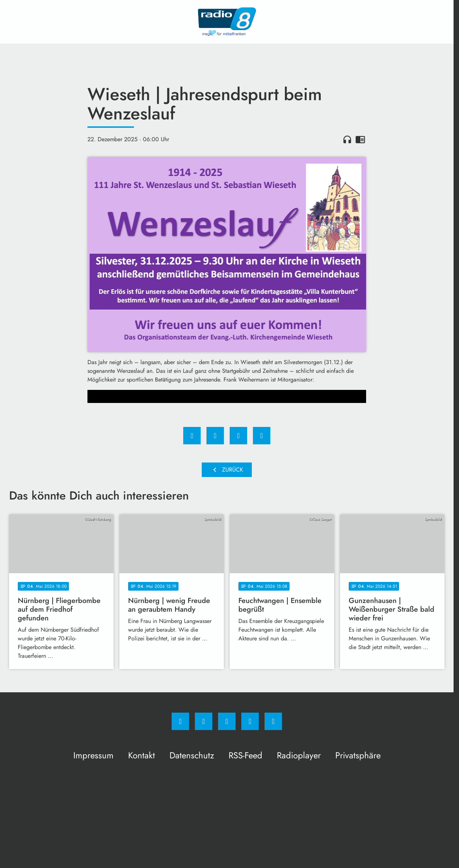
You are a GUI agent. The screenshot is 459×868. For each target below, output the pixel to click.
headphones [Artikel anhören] (347, 139)
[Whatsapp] (227, 721)
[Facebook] (180, 721)
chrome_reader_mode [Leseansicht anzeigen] (360, 139)
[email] (273, 721)
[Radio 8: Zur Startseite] (227, 22)
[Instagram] (204, 721)
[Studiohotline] (250, 721)
